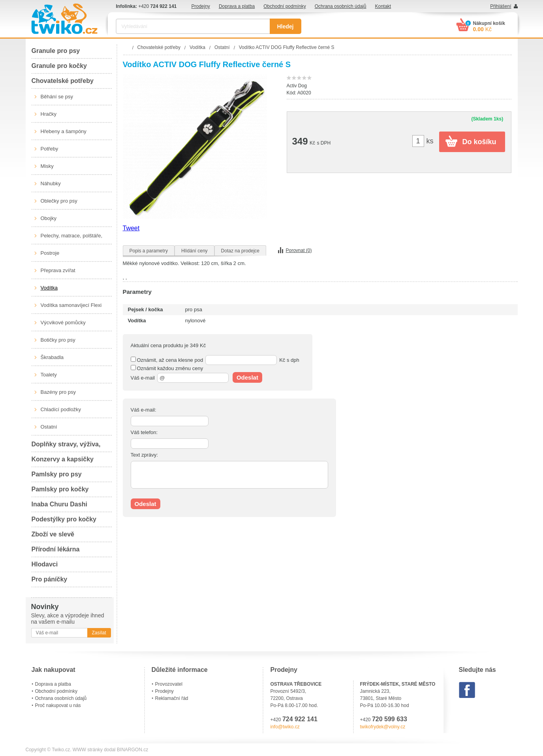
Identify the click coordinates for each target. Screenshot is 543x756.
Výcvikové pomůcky (63, 323)
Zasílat (99, 633)
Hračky (49, 114)
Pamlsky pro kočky (60, 489)
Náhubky (51, 183)
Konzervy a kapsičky (63, 459)
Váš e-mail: (144, 410)
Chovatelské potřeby (63, 81)
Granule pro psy (56, 51)
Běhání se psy (57, 97)
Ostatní (49, 427)
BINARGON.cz (132, 750)
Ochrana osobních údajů (341, 6)
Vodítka (49, 288)
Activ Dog (297, 86)
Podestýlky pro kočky (64, 519)
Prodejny (201, 6)
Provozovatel (169, 684)
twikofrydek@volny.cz (383, 727)
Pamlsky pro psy (57, 474)
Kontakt (383, 6)
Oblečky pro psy (59, 201)
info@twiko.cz (285, 727)
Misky (47, 166)
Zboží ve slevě (53, 534)
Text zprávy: (144, 455)
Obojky (49, 218)
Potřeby (50, 149)
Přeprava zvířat (58, 270)
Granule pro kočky (59, 66)
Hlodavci (45, 564)
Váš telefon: (144, 432)
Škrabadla (52, 357)
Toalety (49, 375)
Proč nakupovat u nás (58, 705)
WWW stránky (88, 750)
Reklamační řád (172, 698)
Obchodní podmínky (285, 6)
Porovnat (299, 250)
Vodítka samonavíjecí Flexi (71, 305)
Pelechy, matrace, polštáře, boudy (72, 239)
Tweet (131, 228)
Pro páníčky (50, 579)
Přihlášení (501, 6)
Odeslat (247, 377)
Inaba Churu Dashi (59, 504)
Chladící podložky (61, 409)
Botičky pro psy (58, 340)
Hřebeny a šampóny (64, 131)
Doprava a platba (237, 6)
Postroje (50, 253)
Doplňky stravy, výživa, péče (66, 447)
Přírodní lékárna (56, 549)
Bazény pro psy (58, 392)
